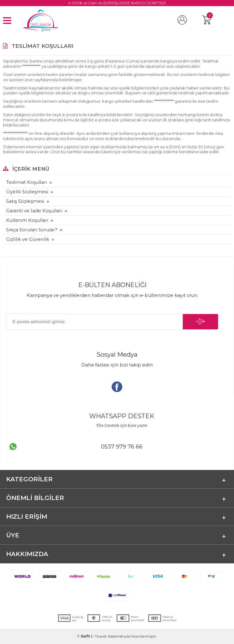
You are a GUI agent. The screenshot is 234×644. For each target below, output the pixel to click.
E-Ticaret (99, 636)
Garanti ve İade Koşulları (34, 211)
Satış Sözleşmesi (25, 201)
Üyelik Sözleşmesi (27, 192)
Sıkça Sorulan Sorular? (32, 230)
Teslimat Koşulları (27, 182)
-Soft (84, 636)
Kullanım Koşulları (27, 220)
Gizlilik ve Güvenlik (28, 239)
